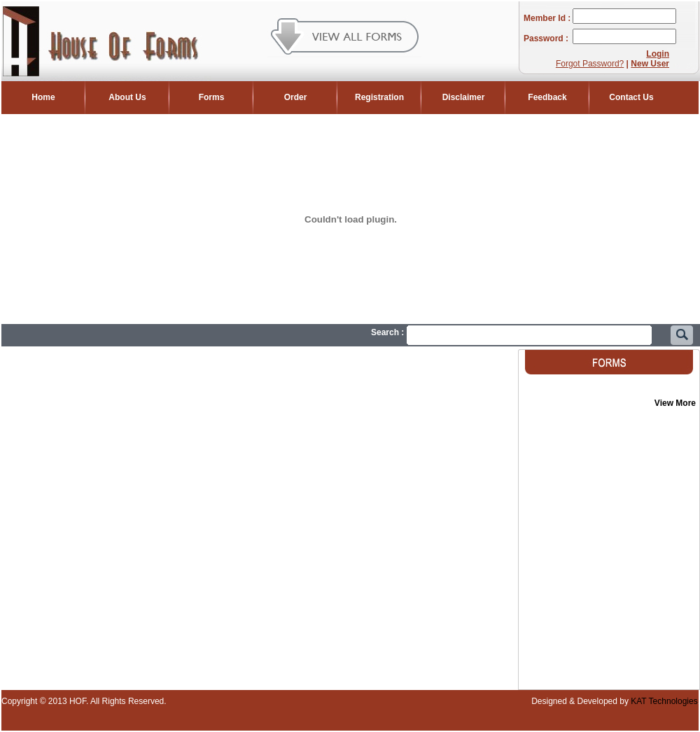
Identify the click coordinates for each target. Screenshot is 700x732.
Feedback (547, 97)
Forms (212, 97)
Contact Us (631, 97)
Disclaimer (464, 97)
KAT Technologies (663, 701)
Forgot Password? (590, 64)
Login (658, 54)
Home (43, 97)
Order (296, 97)
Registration (379, 97)
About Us (127, 97)
